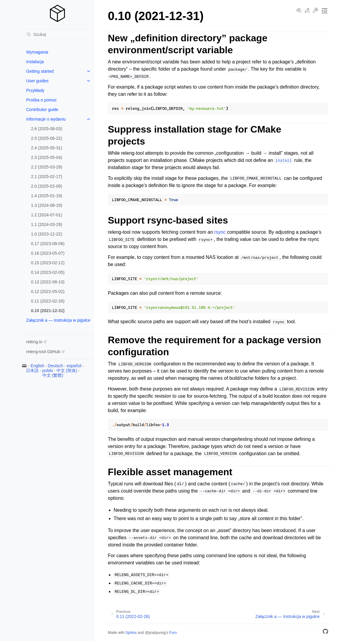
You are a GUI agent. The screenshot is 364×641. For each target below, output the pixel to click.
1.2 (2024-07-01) (47, 215)
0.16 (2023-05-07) (48, 253)
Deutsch (55, 366)
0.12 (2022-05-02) (48, 291)
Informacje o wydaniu (46, 119)
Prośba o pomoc (42, 100)
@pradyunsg (155, 633)
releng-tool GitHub (43, 352)
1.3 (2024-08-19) (47, 205)
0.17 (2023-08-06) (48, 244)
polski (48, 370)
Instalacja (35, 62)
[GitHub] (325, 632)
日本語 (32, 370)
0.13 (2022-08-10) (48, 282)
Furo (173, 633)
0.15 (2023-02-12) (48, 263)
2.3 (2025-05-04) (47, 157)
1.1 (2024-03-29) (47, 224)
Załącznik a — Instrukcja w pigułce (58, 320)
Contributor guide (42, 110)
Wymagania (37, 52)
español (74, 366)
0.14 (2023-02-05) (48, 272)
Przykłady (35, 90)
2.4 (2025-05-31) (47, 148)
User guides (38, 81)
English (37, 366)
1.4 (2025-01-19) (47, 196)
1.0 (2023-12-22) (47, 234)
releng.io (34, 342)
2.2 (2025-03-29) (47, 167)
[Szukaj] (57, 34)
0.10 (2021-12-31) (48, 311)
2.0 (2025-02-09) (47, 186)
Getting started (40, 71)
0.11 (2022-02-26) (48, 301)
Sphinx (131, 633)
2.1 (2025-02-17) (47, 177)
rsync (220, 232)
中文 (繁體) (53, 375)
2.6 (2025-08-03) (47, 129)
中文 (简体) (67, 370)
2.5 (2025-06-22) (47, 138)
